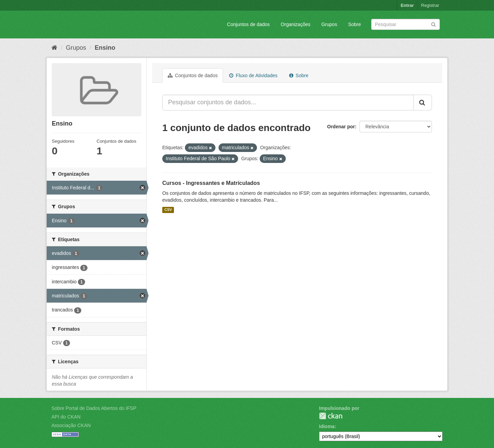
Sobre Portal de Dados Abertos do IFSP (94, 408)
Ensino (105, 48)
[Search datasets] (405, 24)
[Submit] (433, 24)
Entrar (407, 5)
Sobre (355, 24)
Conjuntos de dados (249, 24)
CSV (168, 210)
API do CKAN (66, 417)
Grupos (329, 24)
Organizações (295, 24)
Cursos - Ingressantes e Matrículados (211, 183)
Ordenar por (341, 127)
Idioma (327, 426)
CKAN (331, 416)
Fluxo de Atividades (253, 75)
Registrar (430, 5)
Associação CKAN (71, 425)
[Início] (54, 48)
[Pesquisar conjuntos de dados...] (288, 103)
